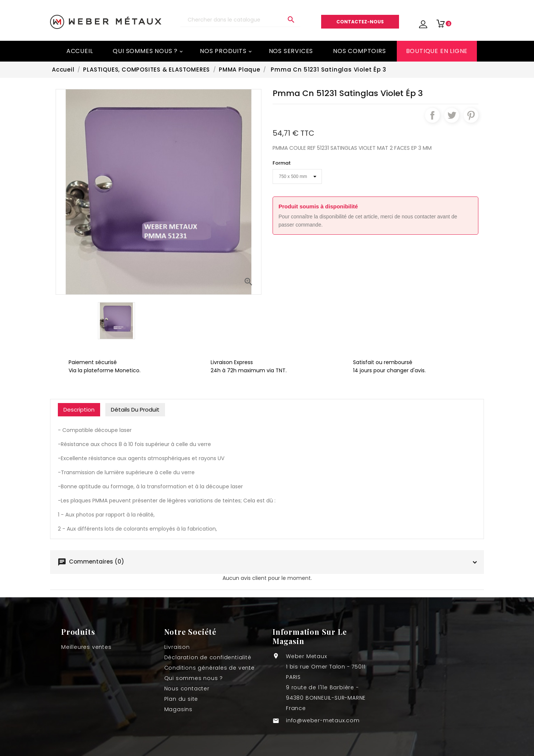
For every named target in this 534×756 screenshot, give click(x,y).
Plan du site (181, 699)
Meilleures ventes (86, 647)
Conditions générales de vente (210, 668)
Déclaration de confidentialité (208, 657)
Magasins (178, 709)
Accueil (80, 51)
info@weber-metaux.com (323, 720)
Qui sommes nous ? (148, 51)
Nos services (291, 51)
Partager (432, 115)
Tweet (452, 115)
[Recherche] (240, 20)
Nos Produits (226, 51)
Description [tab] (79, 410)
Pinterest (471, 115)
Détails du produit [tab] (135, 410)
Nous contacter (187, 689)
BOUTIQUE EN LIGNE (437, 51)
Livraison (177, 647)
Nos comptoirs (359, 51)
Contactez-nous (360, 22)
